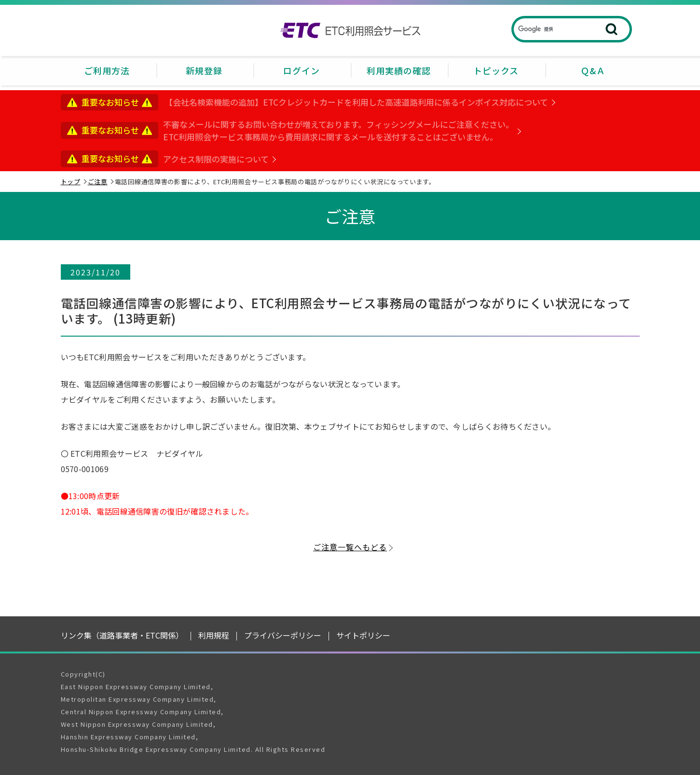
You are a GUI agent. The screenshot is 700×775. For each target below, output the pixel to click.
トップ (71, 182)
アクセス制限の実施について (216, 159)
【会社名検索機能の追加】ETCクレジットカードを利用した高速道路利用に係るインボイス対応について (356, 102)
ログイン (302, 70)
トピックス (496, 70)
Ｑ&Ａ (593, 70)
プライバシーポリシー (283, 635)
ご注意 (98, 182)
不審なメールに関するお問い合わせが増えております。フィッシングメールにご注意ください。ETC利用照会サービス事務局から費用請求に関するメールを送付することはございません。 (338, 130)
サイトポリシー (363, 635)
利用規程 (214, 635)
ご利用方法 (107, 70)
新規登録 (204, 70)
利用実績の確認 (399, 70)
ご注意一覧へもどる (350, 547)
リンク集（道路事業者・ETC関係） (122, 635)
